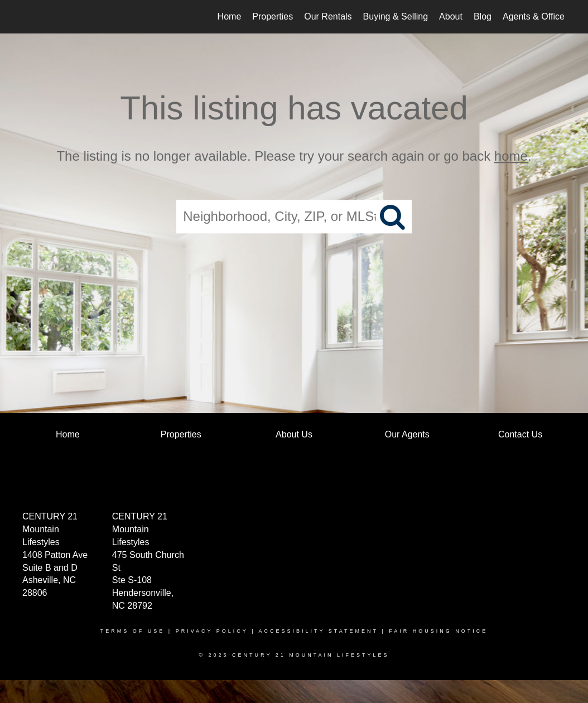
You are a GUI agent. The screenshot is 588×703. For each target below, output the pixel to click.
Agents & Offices (536, 16)
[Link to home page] (29, 17)
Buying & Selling (396, 16)
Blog (483, 16)
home (511, 156)
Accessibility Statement (319, 631)
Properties (273, 16)
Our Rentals (328, 16)
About (451, 16)
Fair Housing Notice (438, 631)
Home (230, 16)
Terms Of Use (133, 631)
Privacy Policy (212, 631)
